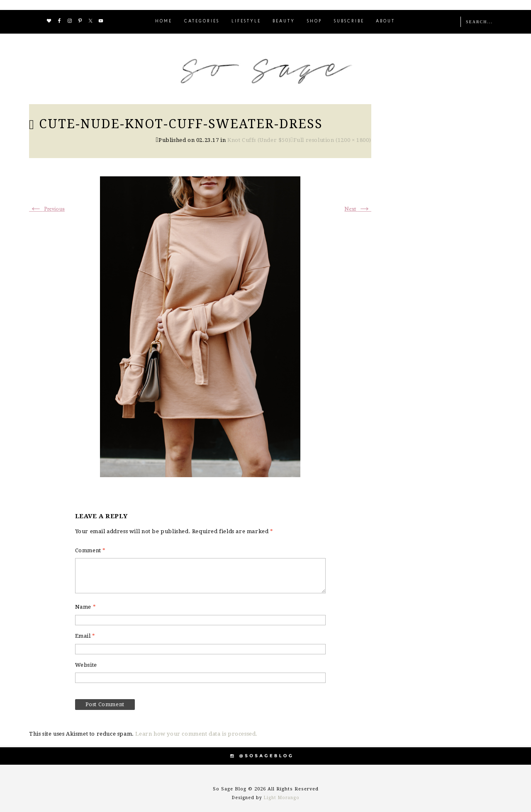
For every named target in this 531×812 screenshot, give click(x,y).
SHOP (314, 21)
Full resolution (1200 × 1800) (332, 140)
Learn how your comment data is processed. (196, 734)
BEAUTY (284, 21)
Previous (47, 209)
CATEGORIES (202, 21)
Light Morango (282, 798)
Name (86, 607)
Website (86, 665)
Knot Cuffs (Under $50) (259, 140)
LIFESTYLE (246, 21)
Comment (90, 550)
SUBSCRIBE (349, 21)
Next (358, 209)
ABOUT (385, 21)
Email (85, 636)
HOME (164, 21)
